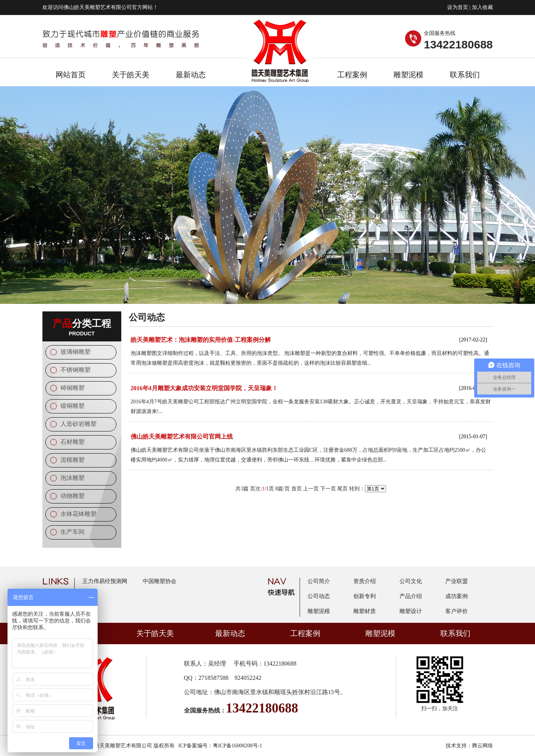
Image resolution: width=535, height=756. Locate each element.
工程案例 (352, 75)
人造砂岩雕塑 (78, 424)
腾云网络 (482, 746)
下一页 (328, 489)
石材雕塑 (72, 442)
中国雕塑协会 (160, 581)
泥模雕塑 (72, 460)
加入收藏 (482, 7)
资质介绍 (365, 581)
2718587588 (214, 678)
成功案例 (457, 596)
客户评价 (457, 611)
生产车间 (72, 532)
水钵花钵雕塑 (78, 514)
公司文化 (411, 581)
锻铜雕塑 (72, 406)
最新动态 (191, 75)
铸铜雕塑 (72, 388)
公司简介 (319, 581)
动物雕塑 (72, 496)
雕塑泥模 (408, 75)
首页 (297, 489)
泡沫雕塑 (72, 478)
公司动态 (319, 596)
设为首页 (458, 7)
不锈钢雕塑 (75, 370)
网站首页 (71, 75)
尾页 (342, 489)
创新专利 (365, 596)
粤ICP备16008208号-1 (237, 746)
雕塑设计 (411, 611)
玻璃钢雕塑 (75, 352)
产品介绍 (411, 596)
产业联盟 (457, 581)
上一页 (311, 489)
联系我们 (465, 75)
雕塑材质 (365, 611)
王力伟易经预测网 (105, 581)
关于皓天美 (131, 75)
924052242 (248, 678)
